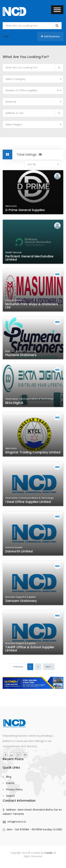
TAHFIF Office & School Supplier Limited (30, 650)
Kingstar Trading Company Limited (33, 453)
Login (6, 36)
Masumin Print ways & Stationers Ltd (32, 307)
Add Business (50, 36)
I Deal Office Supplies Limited (28, 503)
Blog (9, 777)
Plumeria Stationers (22, 356)
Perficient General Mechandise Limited (30, 259)
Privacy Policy (14, 789)
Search (10, 796)
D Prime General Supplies (26, 211)
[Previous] (18, 667)
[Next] (49, 667)
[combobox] (33, 79)
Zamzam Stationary (22, 602)
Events (10, 783)
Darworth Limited (20, 552)
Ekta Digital (15, 404)
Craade (48, 853)
